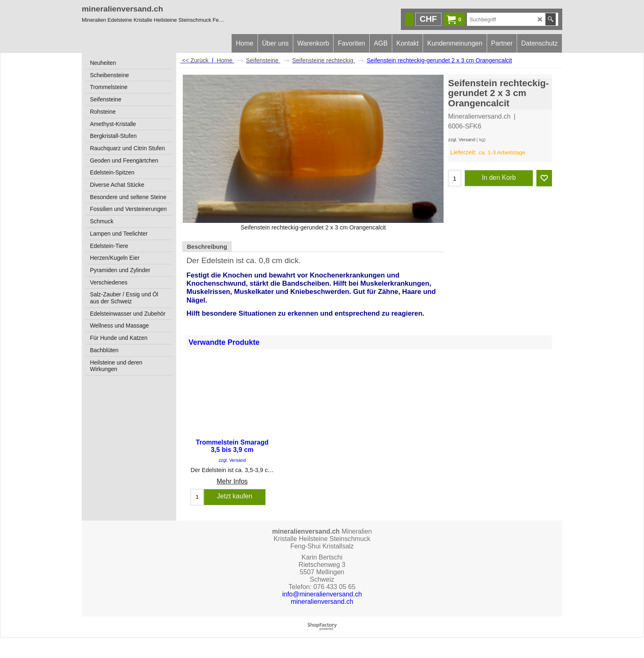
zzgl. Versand (462, 140)
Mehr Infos (232, 481)
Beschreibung (207, 247)
